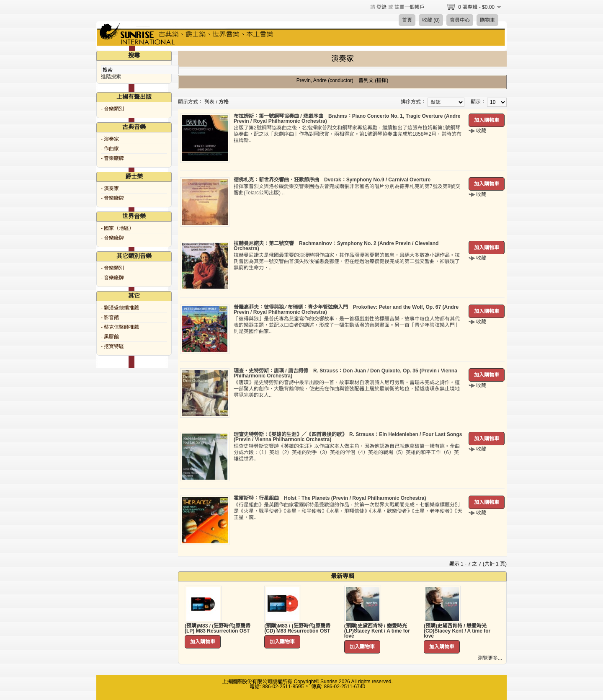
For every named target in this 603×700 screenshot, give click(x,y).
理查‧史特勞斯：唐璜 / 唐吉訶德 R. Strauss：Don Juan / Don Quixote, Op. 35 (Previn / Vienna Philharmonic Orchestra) (345, 373)
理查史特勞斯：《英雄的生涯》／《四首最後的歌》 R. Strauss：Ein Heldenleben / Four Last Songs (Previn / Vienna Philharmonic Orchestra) (348, 437)
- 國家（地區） (117, 228)
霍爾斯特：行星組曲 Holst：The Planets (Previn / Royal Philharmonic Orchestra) (330, 498)
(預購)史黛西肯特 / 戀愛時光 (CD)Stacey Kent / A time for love (457, 631)
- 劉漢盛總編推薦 (120, 308)
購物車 (487, 20)
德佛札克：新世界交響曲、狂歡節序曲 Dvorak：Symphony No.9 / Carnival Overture (332, 180)
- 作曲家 (110, 149)
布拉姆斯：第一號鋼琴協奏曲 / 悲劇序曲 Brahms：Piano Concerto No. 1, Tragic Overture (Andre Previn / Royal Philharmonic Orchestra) (347, 119)
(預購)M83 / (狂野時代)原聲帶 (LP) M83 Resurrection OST (218, 628)
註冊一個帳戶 (410, 7)
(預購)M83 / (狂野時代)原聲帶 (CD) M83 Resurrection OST (297, 628)
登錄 (381, 7)
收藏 (481, 131)
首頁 (407, 20)
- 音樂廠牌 (112, 158)
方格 (224, 102)
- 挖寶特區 (112, 346)
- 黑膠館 (110, 337)
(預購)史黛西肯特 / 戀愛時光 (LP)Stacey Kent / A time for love (377, 631)
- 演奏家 (110, 139)
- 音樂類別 (112, 109)
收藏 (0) (431, 20)
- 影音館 (110, 318)
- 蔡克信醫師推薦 (120, 327)
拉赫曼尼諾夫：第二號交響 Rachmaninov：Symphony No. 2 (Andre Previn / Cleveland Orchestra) (336, 246)
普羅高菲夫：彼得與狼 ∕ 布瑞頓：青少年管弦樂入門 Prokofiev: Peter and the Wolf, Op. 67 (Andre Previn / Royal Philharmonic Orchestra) (346, 310)
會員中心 (460, 20)
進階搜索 (111, 77)
